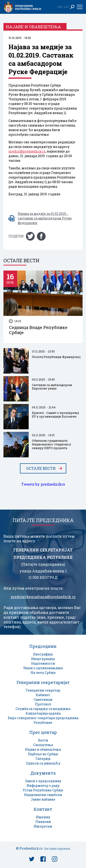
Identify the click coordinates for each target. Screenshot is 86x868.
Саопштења (43, 745)
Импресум (43, 826)
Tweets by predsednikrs (43, 484)
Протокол (43, 704)
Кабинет (43, 695)
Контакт (43, 809)
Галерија (43, 759)
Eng (60, 7)
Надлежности (43, 663)
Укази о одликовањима (43, 668)
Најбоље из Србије (43, 754)
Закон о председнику (43, 781)
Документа (43, 773)
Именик (43, 817)
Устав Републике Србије (43, 790)
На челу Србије (43, 673)
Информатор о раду (43, 786)
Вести (43, 740)
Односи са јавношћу (43, 763)
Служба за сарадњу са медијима (43, 709)
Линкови (43, 822)
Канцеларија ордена (43, 713)
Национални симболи (43, 795)
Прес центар (43, 732)
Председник (43, 646)
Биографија (43, 654)
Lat (66, 7)
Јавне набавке (43, 799)
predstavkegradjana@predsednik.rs (43, 597)
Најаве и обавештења (43, 749)
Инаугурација (43, 659)
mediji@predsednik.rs (27, 151)
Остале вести (41, 468)
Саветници (43, 699)
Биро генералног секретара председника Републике (43, 720)
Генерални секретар (43, 690)
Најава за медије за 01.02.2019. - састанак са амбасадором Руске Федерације (45, 218)
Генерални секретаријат (43, 682)
